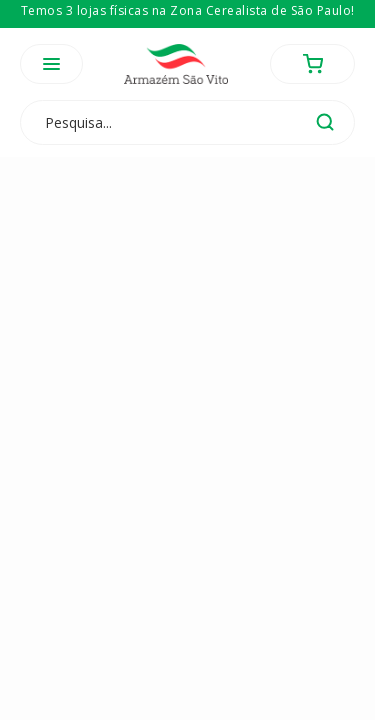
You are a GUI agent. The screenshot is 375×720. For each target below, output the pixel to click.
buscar (325, 122)
